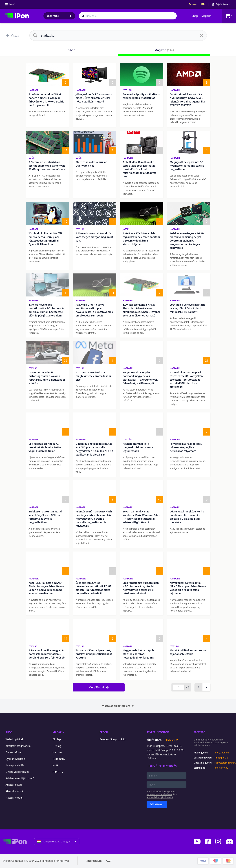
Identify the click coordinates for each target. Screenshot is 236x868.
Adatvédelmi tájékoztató (20, 778)
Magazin (206, 16)
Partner (193, 4)
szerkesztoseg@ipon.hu (224, 763)
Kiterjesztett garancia (18, 746)
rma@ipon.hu (221, 758)
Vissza (13, 35)
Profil (104, 732)
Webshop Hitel (14, 739)
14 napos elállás (15, 765)
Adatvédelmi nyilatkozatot (160, 797)
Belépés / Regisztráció (113, 739)
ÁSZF (109, 861)
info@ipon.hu (221, 768)
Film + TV (58, 772)
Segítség (199, 732)
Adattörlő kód (14, 785)
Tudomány (59, 759)
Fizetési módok (14, 798)
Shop (195, 16)
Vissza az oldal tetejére (118, 706)
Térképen (172, 740)
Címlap (57, 739)
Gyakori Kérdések (16, 759)
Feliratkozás (157, 804)
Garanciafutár (14, 752)
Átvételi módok (15, 791)
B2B (203, 4)
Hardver (34, 90)
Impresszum (94, 861)
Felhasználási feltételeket (159, 794)
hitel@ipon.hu (222, 753)
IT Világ (127, 90)
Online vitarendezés (17, 772)
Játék (32, 158)
